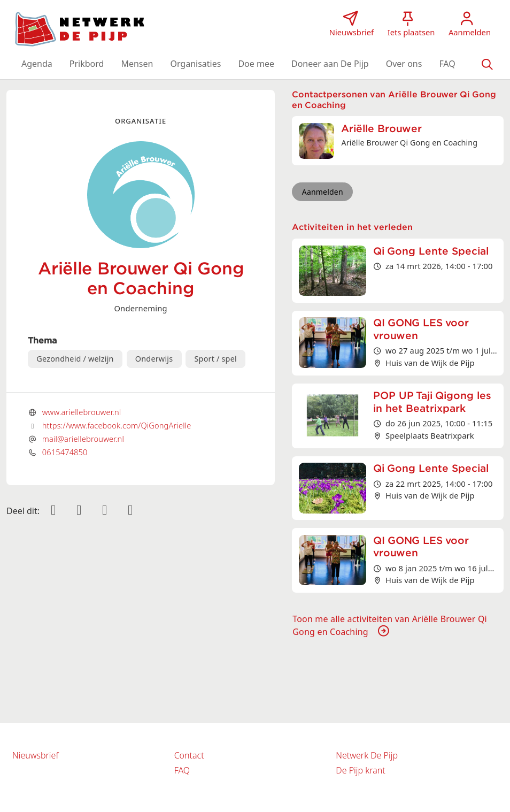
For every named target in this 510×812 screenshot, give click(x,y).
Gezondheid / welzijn (75, 359)
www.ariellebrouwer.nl (82, 412)
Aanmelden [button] (323, 192)
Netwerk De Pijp (367, 755)
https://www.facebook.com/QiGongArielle (117, 425)
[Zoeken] (487, 64)
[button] (37, 64)
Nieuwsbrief (35, 755)
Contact (189, 755)
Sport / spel (215, 359)
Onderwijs (154, 359)
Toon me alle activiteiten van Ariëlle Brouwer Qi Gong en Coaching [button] (390, 625)
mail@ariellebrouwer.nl (83, 439)
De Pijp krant (360, 770)
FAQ (182, 770)
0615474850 (65, 452)
